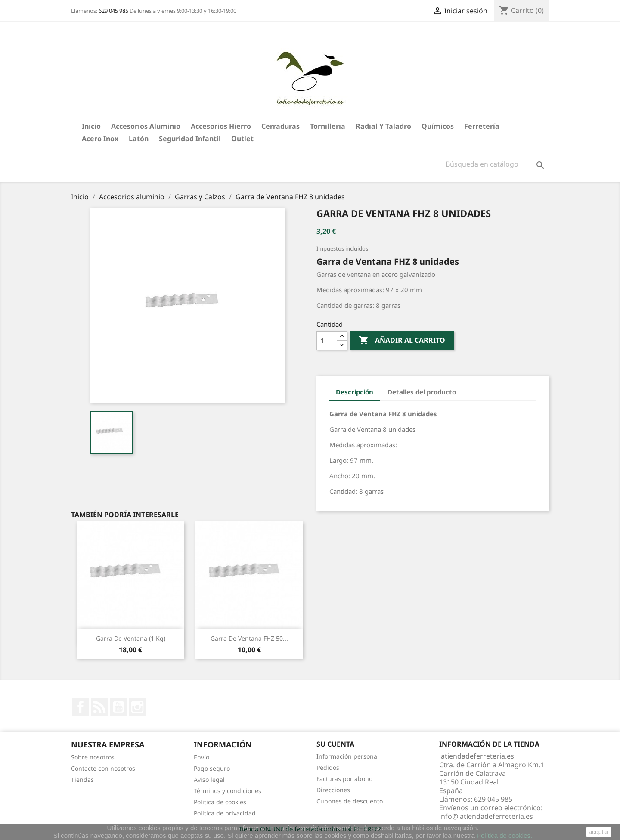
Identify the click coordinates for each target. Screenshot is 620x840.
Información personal (348, 756)
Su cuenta (335, 744)
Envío (201, 757)
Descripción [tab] (355, 392)
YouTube (118, 707)
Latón (139, 139)
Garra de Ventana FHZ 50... (249, 638)
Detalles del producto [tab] (422, 392)
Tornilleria (328, 126)
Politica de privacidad (225, 813)
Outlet (242, 139)
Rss (99, 707)
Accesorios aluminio (146, 126)
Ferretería (482, 126)
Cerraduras (281, 126)
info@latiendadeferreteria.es (486, 816)
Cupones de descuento (350, 801)
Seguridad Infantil (190, 139)
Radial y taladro (383, 126)
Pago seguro (212, 768)
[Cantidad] (327, 341)
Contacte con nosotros (103, 768)
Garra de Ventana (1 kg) (131, 638)
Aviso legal (209, 780)
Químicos (438, 126)
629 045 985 (113, 11)
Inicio (91, 126)
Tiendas (82, 780)
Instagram (137, 707)
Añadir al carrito (402, 341)
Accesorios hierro (221, 126)
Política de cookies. (504, 835)
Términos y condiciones (228, 791)
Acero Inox (100, 139)
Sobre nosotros (93, 757)
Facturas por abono (344, 779)
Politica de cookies (220, 802)
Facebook (81, 707)
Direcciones (333, 790)
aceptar (599, 832)
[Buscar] (495, 164)
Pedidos (328, 767)
